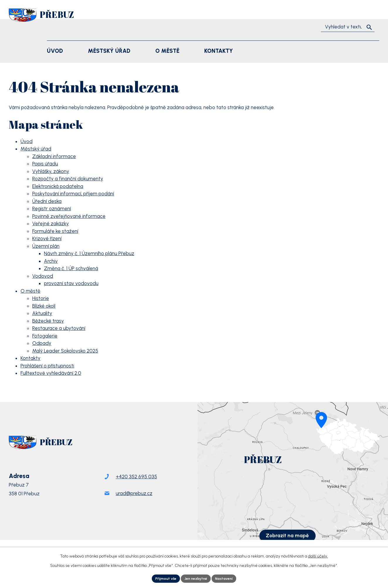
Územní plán (46, 246)
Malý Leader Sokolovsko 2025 (65, 351)
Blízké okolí (44, 306)
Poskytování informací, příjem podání (73, 194)
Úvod (27, 141)
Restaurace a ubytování (59, 328)
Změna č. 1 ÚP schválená (71, 268)
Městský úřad (36, 149)
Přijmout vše (162, 578)
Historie (41, 298)
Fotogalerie (45, 336)
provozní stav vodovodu (71, 283)
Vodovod (43, 276)
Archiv (51, 261)
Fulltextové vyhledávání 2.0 (51, 373)
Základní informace (54, 156)
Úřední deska (47, 201)
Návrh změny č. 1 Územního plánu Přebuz (89, 253)
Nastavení (228, 578)
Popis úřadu (45, 164)
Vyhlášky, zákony (51, 171)
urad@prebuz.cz (134, 504)
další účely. (318, 555)
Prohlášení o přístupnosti (47, 366)
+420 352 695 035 (136, 487)
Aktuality (42, 313)
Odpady (42, 343)
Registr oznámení (52, 209)
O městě (30, 291)
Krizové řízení (47, 238)
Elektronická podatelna (58, 186)
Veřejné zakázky (51, 223)
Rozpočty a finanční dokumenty (68, 179)
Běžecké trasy (48, 321)
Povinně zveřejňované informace (69, 216)
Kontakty (30, 358)
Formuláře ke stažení (55, 231)
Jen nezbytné (196, 578)
